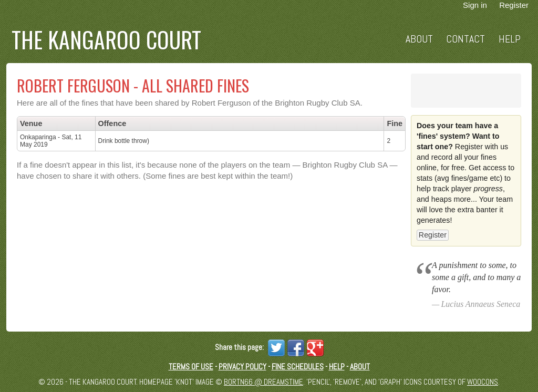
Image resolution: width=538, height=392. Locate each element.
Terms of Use (191, 367)
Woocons (483, 382)
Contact (465, 39)
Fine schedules (298, 367)
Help (510, 39)
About (419, 39)
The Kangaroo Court (106, 39)
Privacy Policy (242, 367)
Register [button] (433, 235)
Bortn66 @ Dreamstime (263, 382)
